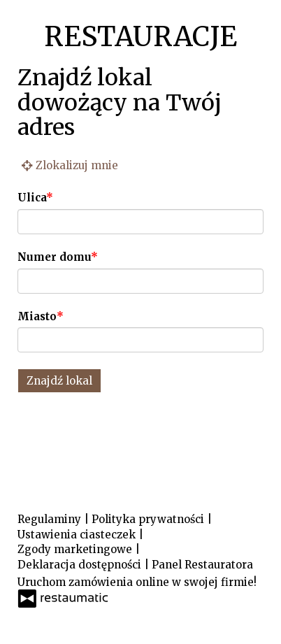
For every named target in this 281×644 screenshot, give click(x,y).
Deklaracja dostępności (81, 565)
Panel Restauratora (202, 565)
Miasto (37, 316)
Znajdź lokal (59, 381)
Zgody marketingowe (76, 549)
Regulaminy (51, 519)
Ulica (32, 198)
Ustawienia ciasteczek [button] (78, 535)
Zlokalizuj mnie (68, 165)
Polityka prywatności (149, 519)
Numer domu (54, 257)
